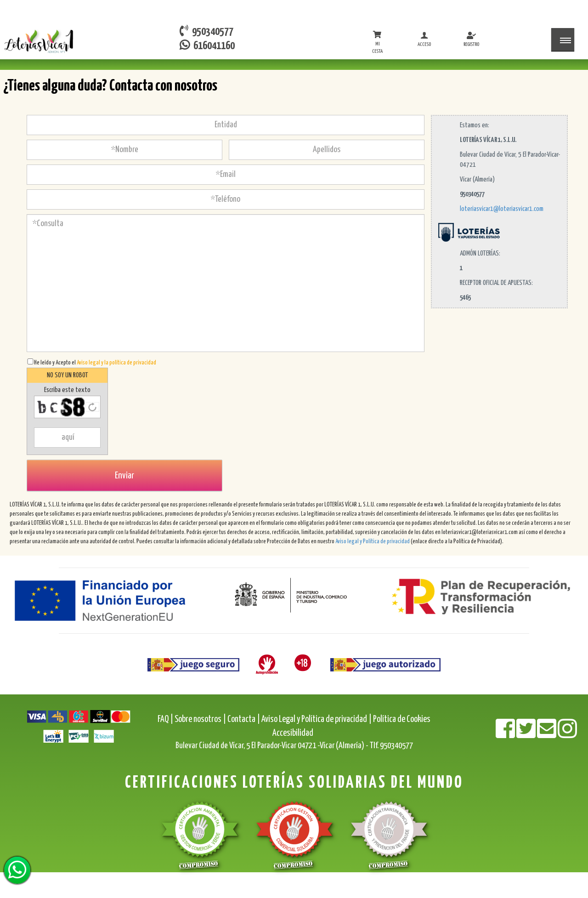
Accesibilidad (293, 733)
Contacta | (244, 719)
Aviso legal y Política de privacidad (373, 542)
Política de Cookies (402, 719)
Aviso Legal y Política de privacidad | (317, 719)
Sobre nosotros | (200, 719)
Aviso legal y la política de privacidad (116, 363)
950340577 (206, 31)
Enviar (124, 476)
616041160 (207, 45)
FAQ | (166, 719)
